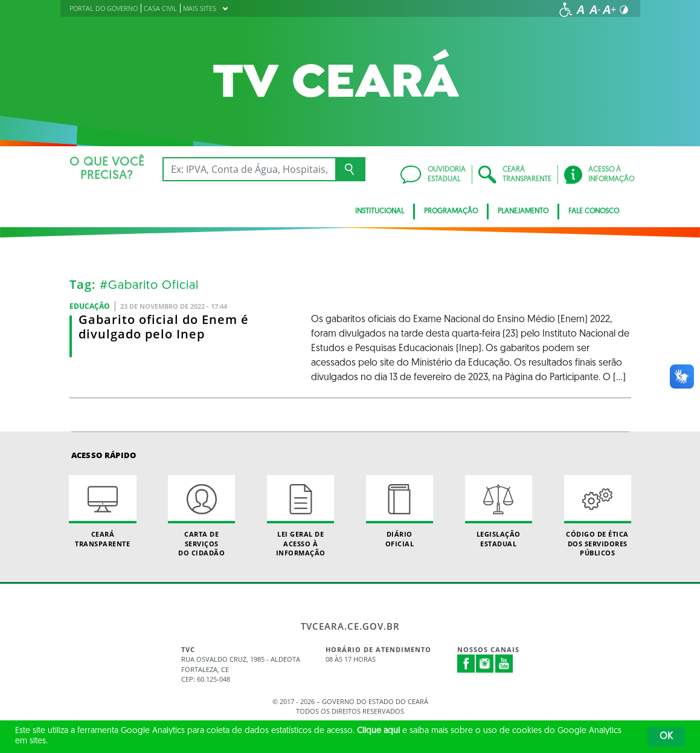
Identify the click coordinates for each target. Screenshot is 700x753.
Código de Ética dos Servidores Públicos (598, 516)
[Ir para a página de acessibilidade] (566, 10)
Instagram (485, 664)
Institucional (380, 212)
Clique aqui (378, 731)
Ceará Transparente (102, 511)
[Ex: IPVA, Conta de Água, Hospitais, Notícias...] (249, 169)
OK (666, 737)
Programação (451, 212)
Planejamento (523, 212)
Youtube (504, 664)
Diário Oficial (400, 511)
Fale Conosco (594, 212)
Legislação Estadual (499, 511)
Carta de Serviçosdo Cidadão (201, 516)
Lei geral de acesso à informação (300, 516)
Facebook (466, 664)
